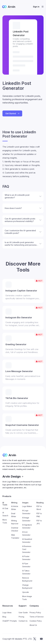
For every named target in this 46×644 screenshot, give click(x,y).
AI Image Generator (26, 519)
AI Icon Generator (26, 533)
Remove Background (27, 579)
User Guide (23, 612)
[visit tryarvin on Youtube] (41, 639)
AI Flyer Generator (26, 565)
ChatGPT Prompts (10, 621)
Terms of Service (37, 617)
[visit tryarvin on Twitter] (35, 639)
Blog (4, 617)
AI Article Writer (15, 508)
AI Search (5, 514)
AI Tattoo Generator (26, 572)
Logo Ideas (7, 612)
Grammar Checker (15, 529)
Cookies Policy (36, 621)
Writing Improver (15, 522)
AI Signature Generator (27, 526)
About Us (33, 625)
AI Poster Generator (26, 558)
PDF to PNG (39, 515)
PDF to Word (39, 508)
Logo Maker (27, 506)
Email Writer (14, 515)
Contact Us (23, 621)
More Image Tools (27, 598)
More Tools (5, 521)
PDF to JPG (39, 522)
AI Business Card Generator (27, 549)
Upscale (26, 592)
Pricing (21, 617)
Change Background (27, 586)
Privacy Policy (35, 612)
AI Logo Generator (26, 512)
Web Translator (15, 536)
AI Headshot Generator (27, 541)
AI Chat (5, 508)
